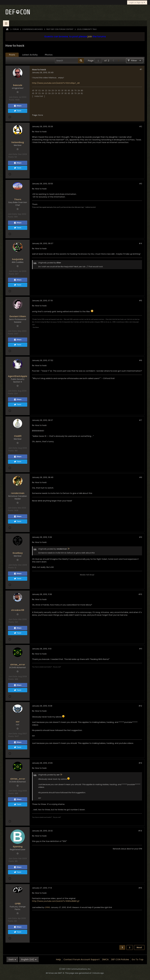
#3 (141, 184)
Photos (49, 55)
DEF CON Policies (120, 959)
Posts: (12, 100)
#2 (141, 126)
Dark (12, 959)
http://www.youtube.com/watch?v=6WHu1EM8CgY (56, 901)
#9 (141, 537)
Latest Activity (30, 55)
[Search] (69, 61)
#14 (140, 831)
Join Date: (14, 97)
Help (58, 959)
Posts (12, 55)
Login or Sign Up (137, 2)
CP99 (47, 907)
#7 (141, 420)
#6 (141, 360)
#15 (140, 888)
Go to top (138, 959)
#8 (141, 477)
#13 (140, 763)
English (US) (29, 959)
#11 (141, 649)
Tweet (18, 111)
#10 (140, 594)
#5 (141, 301)
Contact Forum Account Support (82, 959)
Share (18, 106)
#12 (140, 706)
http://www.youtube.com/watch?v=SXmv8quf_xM (56, 83)
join (90, 37)
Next (139, 947)
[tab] (12, 55)
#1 (141, 69)
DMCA (105, 959)
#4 (140, 243)
